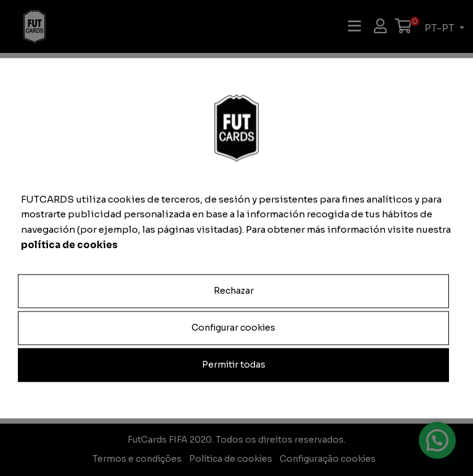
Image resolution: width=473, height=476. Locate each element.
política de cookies (69, 245)
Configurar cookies (233, 328)
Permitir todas (234, 365)
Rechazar (234, 291)
